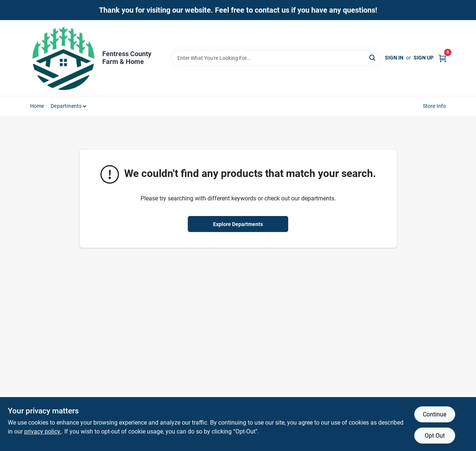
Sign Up (424, 58)
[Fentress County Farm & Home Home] (64, 58)
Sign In (394, 58)
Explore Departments (238, 224)
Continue (435, 414)
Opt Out (435, 436)
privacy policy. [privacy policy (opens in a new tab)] (43, 431)
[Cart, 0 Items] (443, 58)
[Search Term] (276, 58)
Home (37, 106)
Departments (66, 106)
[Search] (373, 57)
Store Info (435, 106)
